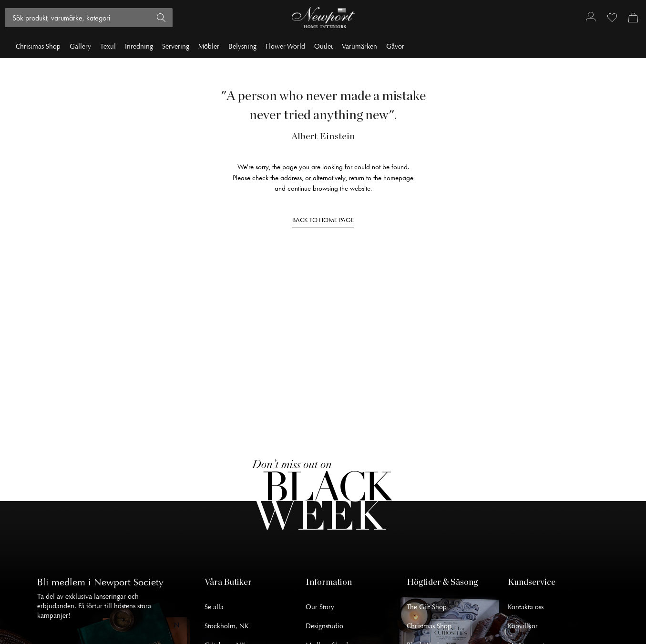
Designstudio (324, 626)
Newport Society (129, 582)
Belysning (242, 46)
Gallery (80, 46)
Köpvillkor (523, 626)
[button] (255, 583)
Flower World (285, 46)
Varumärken (359, 46)
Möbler (209, 46)
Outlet (323, 46)
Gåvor (395, 46)
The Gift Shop (427, 607)
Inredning (139, 46)
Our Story (320, 607)
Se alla (214, 607)
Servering (176, 46)
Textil (108, 46)
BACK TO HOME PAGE (323, 220)
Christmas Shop (38, 46)
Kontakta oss (526, 607)
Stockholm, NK (227, 626)
